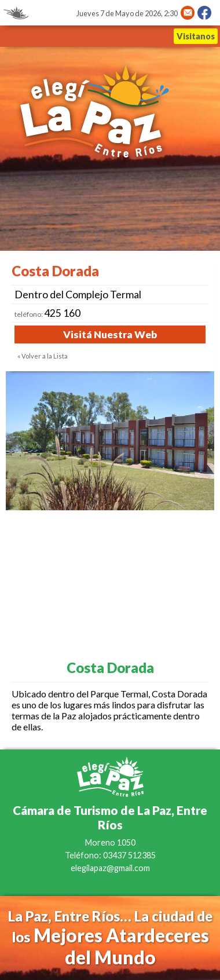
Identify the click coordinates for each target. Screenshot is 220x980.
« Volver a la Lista (43, 356)
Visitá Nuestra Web (110, 334)
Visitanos (196, 36)
